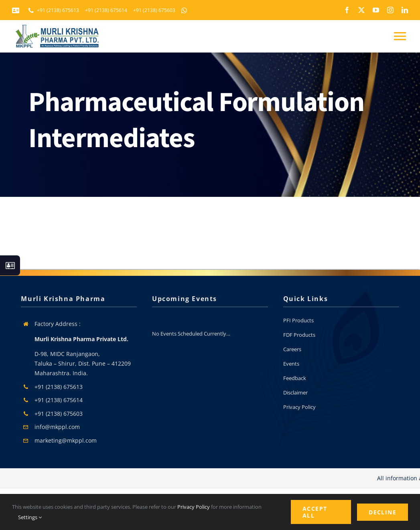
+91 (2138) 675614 (59, 400)
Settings (30, 517)
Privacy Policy (194, 507)
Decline (382, 512)
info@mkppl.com (57, 427)
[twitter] (361, 10)
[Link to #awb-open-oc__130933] (10, 265)
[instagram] (390, 10)
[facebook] (347, 10)
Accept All (315, 512)
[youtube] (376, 10)
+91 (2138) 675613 (59, 387)
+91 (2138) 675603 (59, 414)
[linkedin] (405, 10)
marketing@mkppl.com (66, 440)
